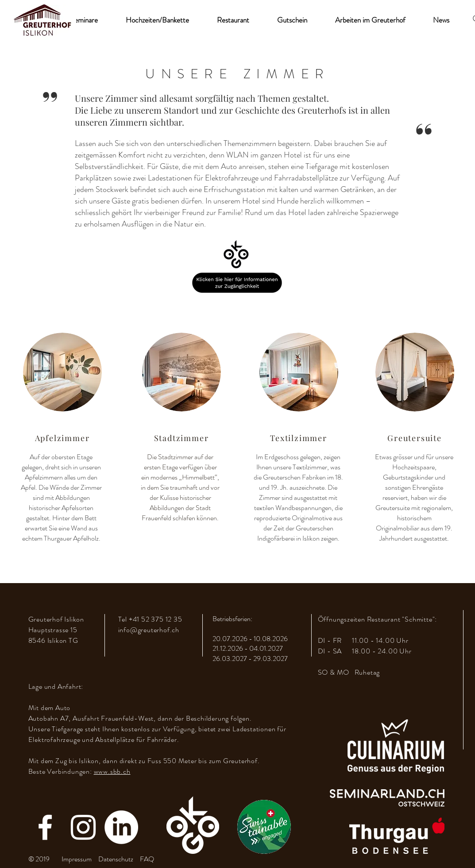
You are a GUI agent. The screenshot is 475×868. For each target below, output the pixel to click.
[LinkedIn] (121, 827)
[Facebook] (45, 827)
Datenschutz (116, 859)
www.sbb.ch (112, 771)
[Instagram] (83, 827)
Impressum (77, 859)
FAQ (147, 859)
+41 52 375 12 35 (156, 619)
